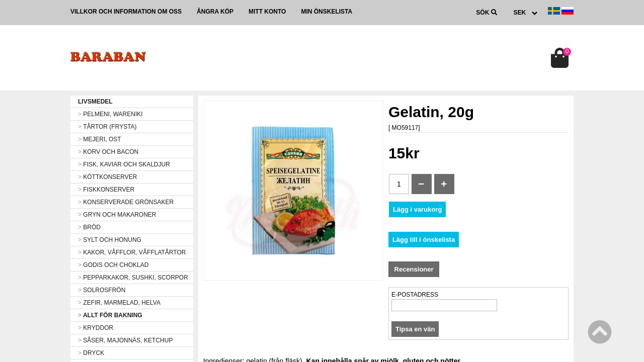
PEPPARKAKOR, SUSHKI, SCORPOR (133, 278)
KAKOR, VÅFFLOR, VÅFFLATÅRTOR (132, 252)
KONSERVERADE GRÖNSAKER (126, 202)
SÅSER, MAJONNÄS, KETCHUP (125, 340)
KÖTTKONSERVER (107, 177)
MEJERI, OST (100, 139)
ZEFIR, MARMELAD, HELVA (119, 303)
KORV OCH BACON (108, 152)
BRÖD (89, 227)
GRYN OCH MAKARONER (117, 215)
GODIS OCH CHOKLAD (113, 265)
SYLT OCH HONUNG (110, 240)
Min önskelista (327, 12)
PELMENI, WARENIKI (110, 114)
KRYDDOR (96, 328)
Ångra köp (215, 12)
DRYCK (91, 353)
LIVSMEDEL (95, 102)
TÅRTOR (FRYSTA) (107, 127)
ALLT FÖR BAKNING (110, 315)
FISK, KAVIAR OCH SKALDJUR (124, 164)
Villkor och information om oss (126, 12)
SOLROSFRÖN (102, 290)
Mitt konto (267, 12)
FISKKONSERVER (106, 190)
